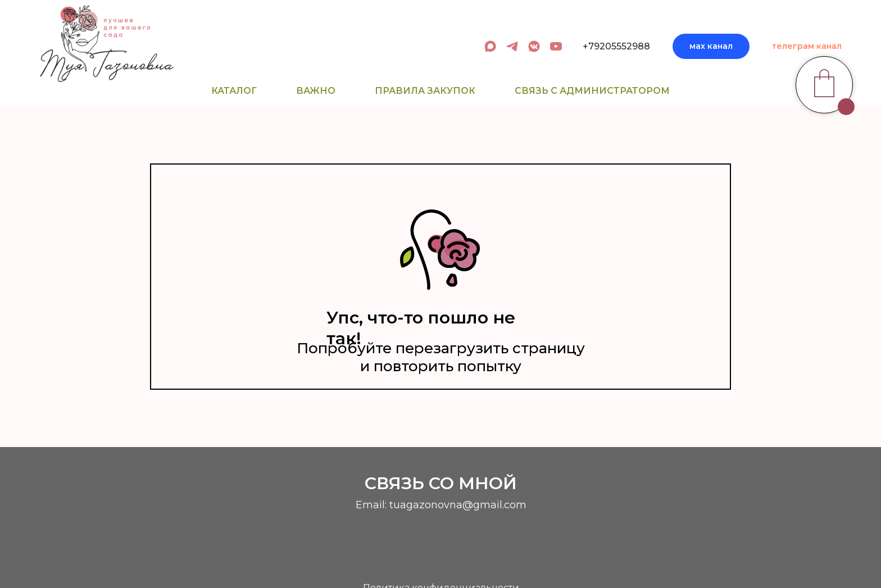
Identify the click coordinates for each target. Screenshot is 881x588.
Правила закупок (425, 91)
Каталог (234, 91)
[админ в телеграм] (512, 46)
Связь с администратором (592, 91)
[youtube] (556, 46)
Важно (316, 91)
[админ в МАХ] (490, 46)
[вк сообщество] (534, 46)
